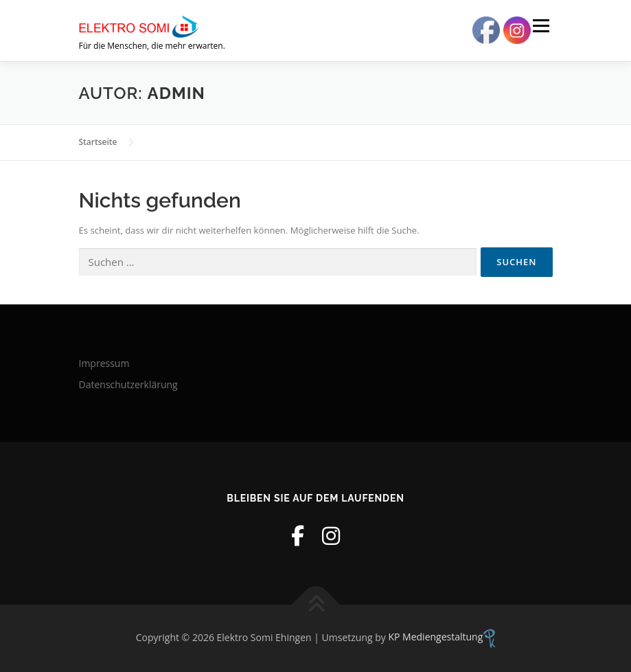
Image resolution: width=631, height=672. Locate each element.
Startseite (98, 142)
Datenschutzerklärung (128, 384)
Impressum (104, 363)
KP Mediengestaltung (441, 637)
